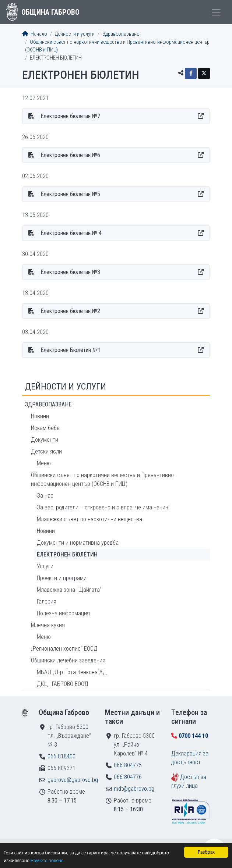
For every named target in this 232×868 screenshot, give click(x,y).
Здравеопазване (121, 34)
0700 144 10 (193, 736)
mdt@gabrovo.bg (134, 789)
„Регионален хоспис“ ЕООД (64, 649)
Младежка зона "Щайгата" (69, 590)
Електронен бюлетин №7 (70, 116)
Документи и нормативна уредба (78, 543)
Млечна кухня (48, 625)
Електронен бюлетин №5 (70, 194)
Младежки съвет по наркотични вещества (89, 519)
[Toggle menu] (216, 12)
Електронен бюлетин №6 (70, 155)
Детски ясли (46, 451)
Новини (40, 416)
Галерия (47, 602)
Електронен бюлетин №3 (70, 272)
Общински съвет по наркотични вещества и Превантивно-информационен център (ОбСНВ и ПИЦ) (103, 479)
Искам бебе (45, 428)
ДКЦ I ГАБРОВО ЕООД (63, 684)
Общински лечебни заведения (68, 660)
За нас (45, 496)
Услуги (45, 566)
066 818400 (61, 756)
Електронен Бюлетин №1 (71, 350)
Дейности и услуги (75, 34)
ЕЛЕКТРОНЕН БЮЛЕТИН (67, 554)
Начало (35, 34)
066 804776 (128, 777)
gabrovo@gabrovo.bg (73, 780)
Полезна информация (63, 613)
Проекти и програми (62, 578)
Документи (45, 440)
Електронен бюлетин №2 (70, 311)
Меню (44, 463)
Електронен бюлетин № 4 (71, 233)
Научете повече (47, 861)
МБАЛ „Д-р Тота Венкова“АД (72, 672)
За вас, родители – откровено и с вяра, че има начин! (103, 507)
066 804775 (128, 765)
